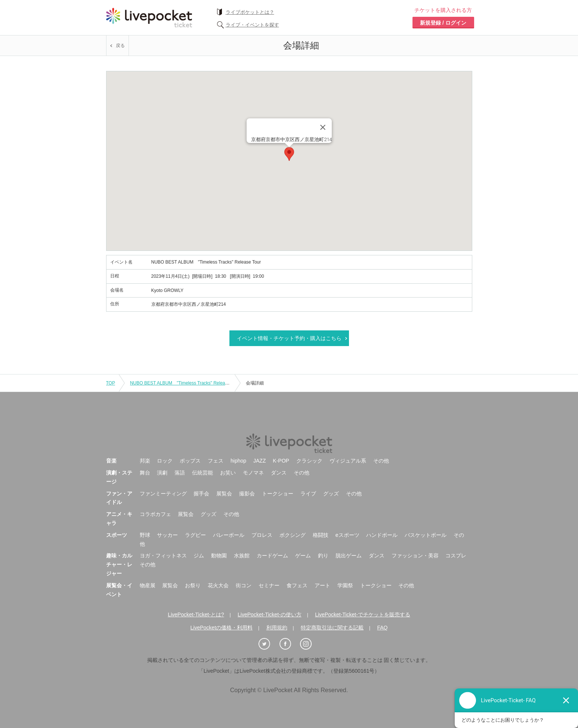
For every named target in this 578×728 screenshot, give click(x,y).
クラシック (309, 461)
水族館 (242, 556)
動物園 (219, 556)
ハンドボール (382, 535)
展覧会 (224, 494)
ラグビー (195, 535)
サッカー (167, 535)
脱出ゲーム (349, 556)
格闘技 (321, 535)
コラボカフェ (155, 514)
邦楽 (145, 461)
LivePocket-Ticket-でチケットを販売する (363, 615)
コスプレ (456, 556)
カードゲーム (272, 556)
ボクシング (293, 535)
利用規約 (277, 628)
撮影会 (247, 494)
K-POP (281, 461)
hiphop (238, 461)
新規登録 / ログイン (443, 23)
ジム (199, 556)
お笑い (228, 473)
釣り (323, 556)
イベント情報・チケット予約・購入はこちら (289, 338)
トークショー (278, 494)
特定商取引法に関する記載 (332, 628)
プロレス (262, 535)
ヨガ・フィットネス (163, 556)
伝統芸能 (203, 473)
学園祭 (345, 585)
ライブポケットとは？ (250, 12)
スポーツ (117, 535)
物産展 (148, 585)
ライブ (308, 494)
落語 (180, 473)
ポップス (190, 461)
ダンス (279, 473)
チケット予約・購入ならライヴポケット (149, 18)
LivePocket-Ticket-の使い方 (270, 615)
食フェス (297, 585)
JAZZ (259, 461)
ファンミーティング (163, 494)
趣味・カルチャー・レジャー (119, 564)
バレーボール (229, 535)
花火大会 (218, 585)
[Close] (323, 127)
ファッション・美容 (415, 556)
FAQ (382, 628)
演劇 (162, 473)
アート (322, 585)
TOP (111, 383)
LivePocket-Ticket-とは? (196, 615)
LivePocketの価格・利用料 (222, 628)
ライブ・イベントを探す (252, 25)
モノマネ (253, 473)
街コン (244, 585)
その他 (381, 461)
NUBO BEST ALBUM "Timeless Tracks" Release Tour (185, 383)
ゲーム (303, 556)
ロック (165, 461)
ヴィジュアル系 (348, 461)
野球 (145, 535)
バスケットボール (426, 535)
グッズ (331, 494)
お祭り (193, 585)
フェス (216, 461)
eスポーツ (347, 535)
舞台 (145, 473)
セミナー (269, 585)
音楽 (111, 461)
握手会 (201, 494)
